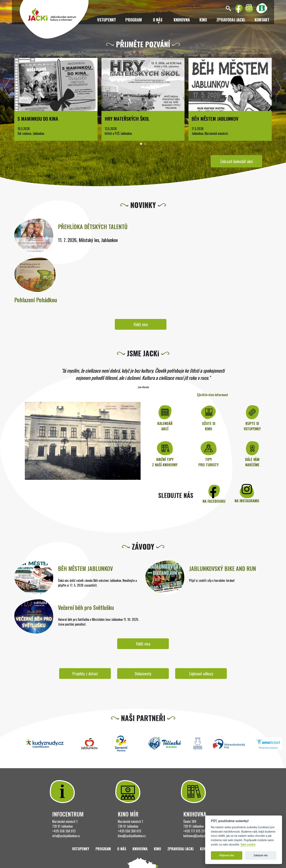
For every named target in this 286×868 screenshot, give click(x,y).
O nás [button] (158, 20)
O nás (122, 849)
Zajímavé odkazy (201, 674)
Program (134, 20)
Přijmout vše (227, 855)
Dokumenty (143, 674)
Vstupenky (106, 20)
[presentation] (8, 89)
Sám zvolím (248, 845)
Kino (203, 20)
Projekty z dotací (85, 674)
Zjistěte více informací (212, 395)
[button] (141, 144)
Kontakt (262, 20)
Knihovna (182, 20)
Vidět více (141, 324)
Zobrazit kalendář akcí (236, 161)
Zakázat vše (261, 855)
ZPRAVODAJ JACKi (231, 20)
